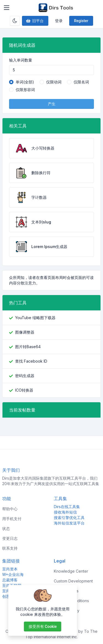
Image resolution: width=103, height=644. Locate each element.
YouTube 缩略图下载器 (35, 318)
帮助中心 (10, 509)
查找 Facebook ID (31, 361)
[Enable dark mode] (15, 21)
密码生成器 (25, 376)
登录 (59, 21)
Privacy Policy (67, 611)
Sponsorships (66, 591)
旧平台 (35, 21)
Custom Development (73, 581)
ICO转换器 (24, 390)
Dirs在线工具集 (67, 507)
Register (81, 21)
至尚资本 (10, 569)
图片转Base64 (28, 347)
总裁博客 (10, 580)
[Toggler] (7, 8)
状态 (6, 528)
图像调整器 (25, 332)
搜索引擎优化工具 (69, 518)
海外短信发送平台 (69, 523)
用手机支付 (12, 519)
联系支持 (10, 548)
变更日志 (10, 538)
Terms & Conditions (71, 601)
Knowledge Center (71, 571)
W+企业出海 (13, 574)
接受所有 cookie (43, 626)
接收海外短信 (65, 512)
